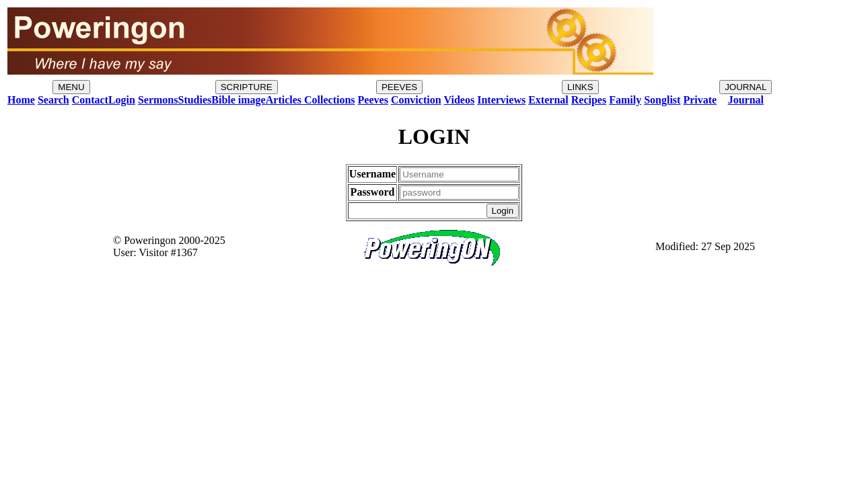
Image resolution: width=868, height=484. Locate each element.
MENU (71, 87)
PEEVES (399, 87)
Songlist (662, 100)
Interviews (501, 100)
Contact (90, 100)
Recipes (589, 100)
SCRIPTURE (247, 87)
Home (21, 100)
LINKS (580, 87)
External (548, 100)
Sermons (158, 100)
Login (122, 100)
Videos (460, 100)
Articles (284, 100)
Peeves (373, 100)
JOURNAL (746, 87)
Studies (194, 100)
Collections (328, 100)
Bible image (238, 100)
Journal (746, 100)
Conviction (416, 100)
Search (53, 100)
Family (625, 100)
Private (700, 100)
